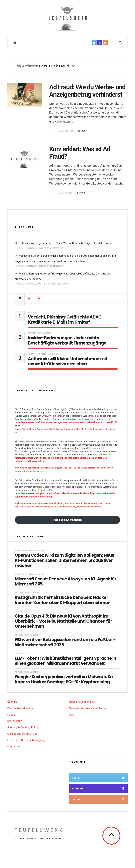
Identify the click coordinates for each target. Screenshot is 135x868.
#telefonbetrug (57, 503)
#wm (87, 429)
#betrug (33, 429)
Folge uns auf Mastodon (67, 520)
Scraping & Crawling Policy (23, 727)
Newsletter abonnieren (82, 702)
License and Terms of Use (22, 734)
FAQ (71, 715)
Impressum (14, 747)
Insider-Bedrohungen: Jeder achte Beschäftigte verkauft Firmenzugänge (67, 340)
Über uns (12, 702)
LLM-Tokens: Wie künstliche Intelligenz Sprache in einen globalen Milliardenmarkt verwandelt (65, 661)
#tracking (73, 468)
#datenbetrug (34, 503)
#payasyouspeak (60, 468)
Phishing (33, 312)
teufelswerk (39, 830)
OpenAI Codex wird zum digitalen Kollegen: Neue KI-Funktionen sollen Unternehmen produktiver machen (64, 560)
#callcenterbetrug (23, 507)
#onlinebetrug (87, 503)
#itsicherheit (110, 429)
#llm (17, 468)
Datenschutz (15, 721)
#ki (26, 468)
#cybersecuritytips (81, 507)
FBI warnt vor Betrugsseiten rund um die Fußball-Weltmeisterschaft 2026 (65, 642)
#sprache (92, 468)
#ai (29, 468)
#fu (82, 429)
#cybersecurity (97, 429)
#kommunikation (105, 468)
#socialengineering (41, 507)
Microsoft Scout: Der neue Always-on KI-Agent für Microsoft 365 (66, 582)
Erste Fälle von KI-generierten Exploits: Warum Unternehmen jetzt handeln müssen (66, 243)
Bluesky (100, 778)
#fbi (17, 432)
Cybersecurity (23, 611)
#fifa (78, 429)
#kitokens (36, 468)
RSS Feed (100, 799)
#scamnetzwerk (72, 503)
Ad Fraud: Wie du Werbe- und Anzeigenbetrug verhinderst (87, 91)
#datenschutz (39, 471)
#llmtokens (46, 468)
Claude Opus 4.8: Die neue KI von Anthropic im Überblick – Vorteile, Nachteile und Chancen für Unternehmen (63, 621)
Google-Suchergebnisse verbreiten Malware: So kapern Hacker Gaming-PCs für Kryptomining (64, 679)
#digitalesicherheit (103, 503)
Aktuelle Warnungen (39, 333)
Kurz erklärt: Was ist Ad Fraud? (80, 153)
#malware (45, 503)
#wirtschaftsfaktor (24, 471)
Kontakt (12, 715)
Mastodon (100, 789)
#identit (54, 507)
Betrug (82, 131)
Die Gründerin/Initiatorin (21, 708)
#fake (50, 429)
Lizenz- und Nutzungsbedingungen (27, 740)
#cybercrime (69, 429)
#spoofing (42, 429)
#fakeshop (58, 429)
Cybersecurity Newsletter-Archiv (88, 708)
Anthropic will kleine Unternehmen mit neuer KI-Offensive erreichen (67, 361)
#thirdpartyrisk (65, 507)
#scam (18, 429)
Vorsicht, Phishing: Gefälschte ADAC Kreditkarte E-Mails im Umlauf (65, 320)
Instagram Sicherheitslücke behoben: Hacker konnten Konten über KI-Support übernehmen (63, 600)
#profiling (82, 468)
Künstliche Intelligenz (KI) (43, 354)
